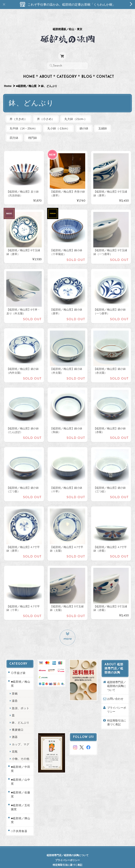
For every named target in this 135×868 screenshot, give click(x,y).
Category (67, 68)
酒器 (15, 729)
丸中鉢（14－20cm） (24, 120)
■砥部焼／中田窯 (21, 760)
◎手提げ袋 (18, 664)
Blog (87, 68)
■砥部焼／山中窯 (21, 773)
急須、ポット (21, 700)
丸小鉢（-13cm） (60, 120)
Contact (105, 68)
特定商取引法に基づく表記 (117, 714)
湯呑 (15, 692)
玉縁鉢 (106, 120)
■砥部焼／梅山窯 (26, 77)
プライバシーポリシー (117, 701)
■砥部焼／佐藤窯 (21, 786)
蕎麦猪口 (18, 721)
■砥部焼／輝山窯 (21, 812)
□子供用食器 (19, 822)
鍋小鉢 (86, 120)
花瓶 (15, 743)
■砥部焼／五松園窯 (21, 799)
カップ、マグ (21, 736)
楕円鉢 (34, 129)
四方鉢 (14, 129)
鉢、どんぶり (21, 714)
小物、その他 (21, 750)
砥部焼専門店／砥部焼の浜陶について (117, 677)
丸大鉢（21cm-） (78, 110)
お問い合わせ (115, 690)
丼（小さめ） (47, 110)
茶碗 (15, 685)
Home (29, 68)
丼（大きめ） (19, 110)
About (46, 68)
